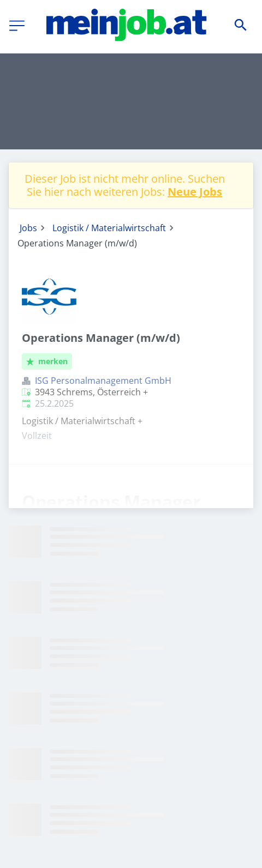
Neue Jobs (195, 192)
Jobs (28, 228)
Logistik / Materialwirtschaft (109, 228)
